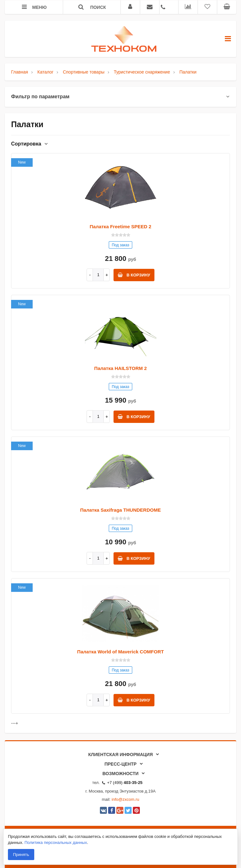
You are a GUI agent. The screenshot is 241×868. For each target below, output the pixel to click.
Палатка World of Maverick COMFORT (120, 652)
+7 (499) (122, 783)
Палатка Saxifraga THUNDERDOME (120, 510)
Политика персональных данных (56, 842)
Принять (21, 855)
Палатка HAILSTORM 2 (120, 368)
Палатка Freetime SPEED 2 (120, 227)
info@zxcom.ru (125, 799)
